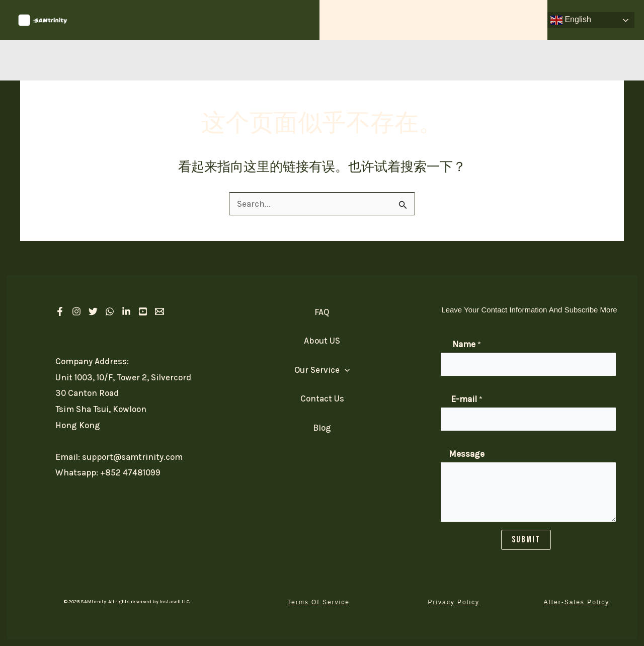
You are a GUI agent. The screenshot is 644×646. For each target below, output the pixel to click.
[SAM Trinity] (43, 19)
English (571, 20)
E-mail (467, 399)
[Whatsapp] (110, 311)
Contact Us (518, 20)
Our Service (364, 20)
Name (467, 344)
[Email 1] (159, 311)
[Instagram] (76, 311)
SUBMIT (526, 540)
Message (467, 454)
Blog (322, 428)
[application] (386, 20)
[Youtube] (143, 311)
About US (427, 20)
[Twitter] (93, 311)
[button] (318, 602)
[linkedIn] (126, 311)
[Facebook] (60, 311)
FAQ (471, 20)
